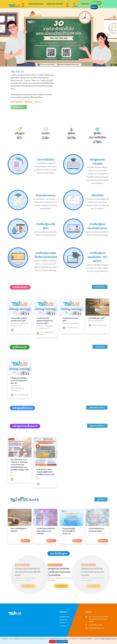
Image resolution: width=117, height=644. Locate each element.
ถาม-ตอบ (67, 5)
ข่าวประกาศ (75, 5)
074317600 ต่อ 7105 (95, 625)
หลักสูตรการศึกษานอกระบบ (36, 4)
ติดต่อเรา (63, 623)
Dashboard (85, 4)
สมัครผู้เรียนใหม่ (96, 3)
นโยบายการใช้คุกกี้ (86, 639)
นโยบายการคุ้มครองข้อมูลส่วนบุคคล (105, 639)
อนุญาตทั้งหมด (62, 641)
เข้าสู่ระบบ (94, 7)
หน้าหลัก (23, 5)
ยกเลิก (52, 641)
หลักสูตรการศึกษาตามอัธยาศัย (55, 4)
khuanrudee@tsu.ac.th (97, 628)
